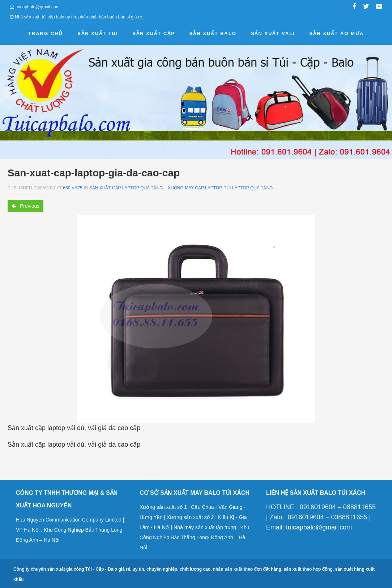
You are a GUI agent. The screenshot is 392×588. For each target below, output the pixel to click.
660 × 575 (73, 188)
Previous (25, 206)
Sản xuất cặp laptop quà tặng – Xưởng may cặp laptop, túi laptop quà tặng (181, 188)
